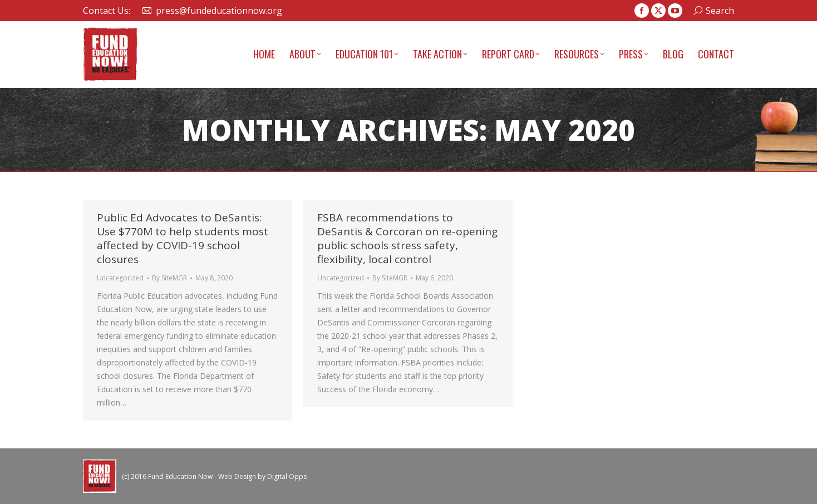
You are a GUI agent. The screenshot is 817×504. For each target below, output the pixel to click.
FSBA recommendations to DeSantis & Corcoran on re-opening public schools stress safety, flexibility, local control (407, 238)
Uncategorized (120, 278)
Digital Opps (287, 476)
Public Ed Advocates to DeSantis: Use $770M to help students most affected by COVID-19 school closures (183, 238)
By (169, 278)
